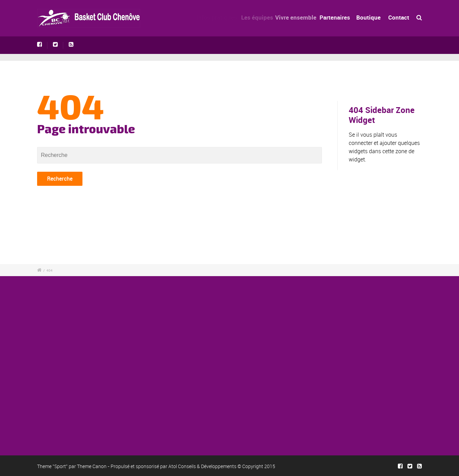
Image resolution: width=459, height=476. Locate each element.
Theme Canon (92, 466)
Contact (399, 17)
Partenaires (338, 17)
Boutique (369, 17)
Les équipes (260, 17)
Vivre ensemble (300, 17)
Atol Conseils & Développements (202, 466)
